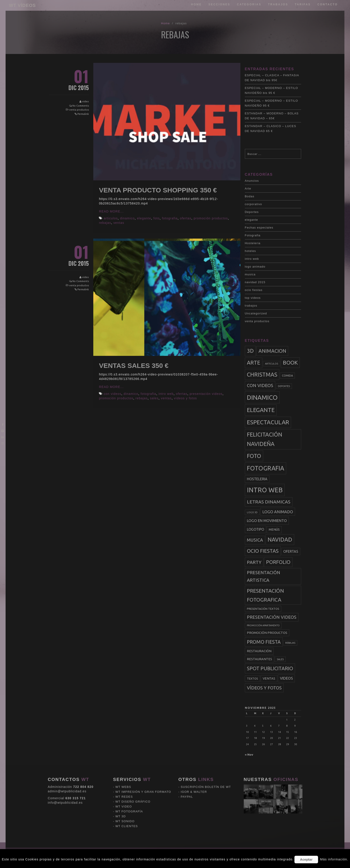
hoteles (250, 251)
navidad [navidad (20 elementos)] (280, 540)
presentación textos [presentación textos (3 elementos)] (263, 609)
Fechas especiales (259, 228)
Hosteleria (253, 243)
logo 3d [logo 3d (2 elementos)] (252, 512)
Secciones (219, 4)
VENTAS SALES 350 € (134, 366)
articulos (111, 218)
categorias (249, 4)
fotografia (170, 218)
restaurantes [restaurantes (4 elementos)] (259, 659)
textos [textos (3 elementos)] (252, 678)
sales (154, 398)
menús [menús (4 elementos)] (274, 530)
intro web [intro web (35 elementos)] (265, 490)
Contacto (328, 4)
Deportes (252, 212)
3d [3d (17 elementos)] (250, 351)
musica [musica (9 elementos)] (255, 540)
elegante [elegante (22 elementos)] (261, 410)
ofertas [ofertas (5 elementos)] (291, 551)
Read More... (111, 211)
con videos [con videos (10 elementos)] (260, 385)
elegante (144, 218)
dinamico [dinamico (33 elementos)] (262, 397)
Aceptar (306, 859)
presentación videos (206, 394)
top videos (253, 298)
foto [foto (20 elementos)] (254, 456)
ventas (119, 223)
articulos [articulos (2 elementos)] (272, 364)
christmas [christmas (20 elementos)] (262, 375)
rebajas (105, 223)
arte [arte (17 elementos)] (254, 363)
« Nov (249, 755)
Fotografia (253, 235)
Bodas (250, 196)
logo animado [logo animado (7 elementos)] (278, 512)
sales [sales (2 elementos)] (280, 659)
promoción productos (211, 218)
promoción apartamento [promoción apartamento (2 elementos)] (263, 625)
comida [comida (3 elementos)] (287, 375)
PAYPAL (187, 766)
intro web (166, 394)
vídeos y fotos (185, 398)
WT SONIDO (125, 790)
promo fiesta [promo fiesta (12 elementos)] (264, 642)
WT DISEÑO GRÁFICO (133, 770)
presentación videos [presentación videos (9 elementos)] (272, 617)
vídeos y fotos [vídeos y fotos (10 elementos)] (264, 688)
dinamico (127, 218)
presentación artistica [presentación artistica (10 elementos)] (264, 576)
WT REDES (124, 766)
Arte (248, 189)
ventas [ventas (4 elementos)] (269, 678)
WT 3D (121, 785)
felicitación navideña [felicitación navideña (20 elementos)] (265, 439)
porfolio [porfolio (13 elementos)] (278, 562)
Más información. (334, 859)
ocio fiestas (254, 290)
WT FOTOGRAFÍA (129, 780)
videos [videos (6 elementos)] (286, 678)
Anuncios (252, 181)
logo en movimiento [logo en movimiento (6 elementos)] (267, 521)
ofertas (186, 218)
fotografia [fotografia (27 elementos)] (266, 468)
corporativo (254, 204)
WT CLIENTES (127, 795)
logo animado (255, 267)
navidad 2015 (255, 282)
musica (250, 274)
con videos (113, 394)
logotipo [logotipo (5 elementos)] (255, 529)
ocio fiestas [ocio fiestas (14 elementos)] (263, 551)
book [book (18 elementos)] (290, 363)
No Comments (81, 106)
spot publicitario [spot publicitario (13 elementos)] (270, 668)
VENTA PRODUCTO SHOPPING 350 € (158, 190)
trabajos (278, 4)
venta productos (79, 110)
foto (156, 218)
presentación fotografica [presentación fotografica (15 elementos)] (265, 595)
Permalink (83, 114)
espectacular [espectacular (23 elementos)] (268, 422)
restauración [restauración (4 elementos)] (259, 651)
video (85, 101)
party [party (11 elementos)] (254, 562)
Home (196, 4)
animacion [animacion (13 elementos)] (272, 351)
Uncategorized (256, 313)
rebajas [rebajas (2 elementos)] (290, 643)
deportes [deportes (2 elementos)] (284, 386)
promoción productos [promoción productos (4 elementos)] (267, 633)
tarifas (303, 4)
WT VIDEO (124, 775)
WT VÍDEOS (22, 5)
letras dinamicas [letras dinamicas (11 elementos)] (269, 502)
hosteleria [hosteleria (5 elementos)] (257, 479)
